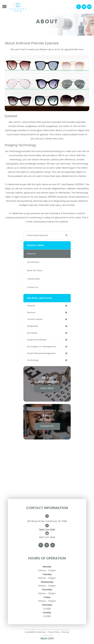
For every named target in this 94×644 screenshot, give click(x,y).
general (31, 306)
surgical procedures (37, 340)
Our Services (33, 262)
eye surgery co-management (42, 347)
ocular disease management (41, 353)
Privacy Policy (54, 632)
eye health (32, 333)
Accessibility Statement (36, 632)
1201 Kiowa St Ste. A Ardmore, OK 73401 (47, 521)
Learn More (47, 388)
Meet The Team (35, 270)
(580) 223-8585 (47, 530)
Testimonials (33, 279)
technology (33, 360)
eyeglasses (33, 326)
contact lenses (35, 319)
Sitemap (65, 632)
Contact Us (33, 287)
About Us (31, 254)
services (31, 312)
